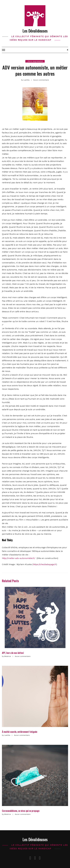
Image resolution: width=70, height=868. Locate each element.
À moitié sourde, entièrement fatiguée (20, 732)
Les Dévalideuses (35, 31)
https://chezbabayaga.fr (45, 564)
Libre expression (35, 61)
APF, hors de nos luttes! (13, 653)
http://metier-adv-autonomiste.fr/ (19, 558)
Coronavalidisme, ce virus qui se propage (21, 811)
